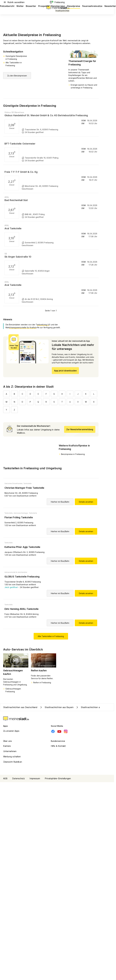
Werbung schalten (12, 757)
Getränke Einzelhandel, (14, 483)
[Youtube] (59, 731)
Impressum (35, 778)
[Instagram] (66, 731)
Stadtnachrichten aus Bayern (56, 707)
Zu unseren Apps (11, 731)
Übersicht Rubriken (13, 762)
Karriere (7, 746)
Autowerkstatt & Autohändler (16, 572)
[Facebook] (53, 731)
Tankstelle (27, 483)
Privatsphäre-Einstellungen (58, 778)
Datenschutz (18, 778)
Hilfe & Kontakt (58, 746)
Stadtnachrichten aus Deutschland (20, 707)
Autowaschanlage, (21, 513)
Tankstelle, (9, 513)
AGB (5, 778)
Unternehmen (10, 751)
